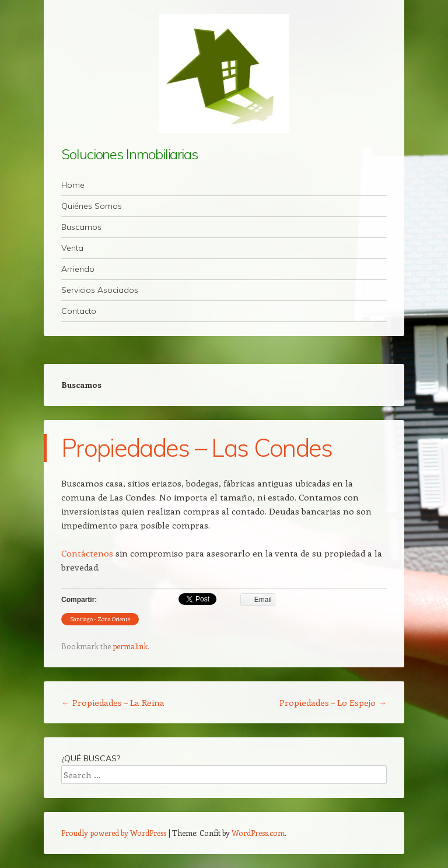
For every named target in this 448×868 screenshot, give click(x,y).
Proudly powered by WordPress (114, 833)
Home (73, 185)
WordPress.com (258, 833)
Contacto (79, 311)
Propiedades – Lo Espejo (333, 702)
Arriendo (78, 269)
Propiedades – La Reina (113, 702)
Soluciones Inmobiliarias (129, 154)
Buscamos (81, 227)
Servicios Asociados (100, 290)
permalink (130, 646)
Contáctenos (87, 553)
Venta (72, 248)
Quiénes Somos (92, 206)
